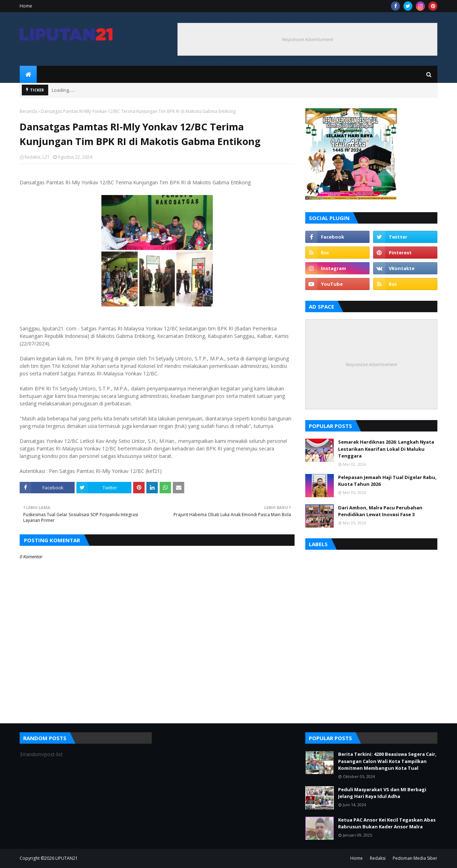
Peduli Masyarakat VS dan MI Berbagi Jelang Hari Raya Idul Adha (382, 793)
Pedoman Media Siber (415, 858)
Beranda (28, 111)
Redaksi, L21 (37, 157)
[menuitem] (28, 74)
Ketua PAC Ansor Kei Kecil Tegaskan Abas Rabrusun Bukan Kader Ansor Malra (387, 823)
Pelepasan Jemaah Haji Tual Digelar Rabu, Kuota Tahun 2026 (387, 481)
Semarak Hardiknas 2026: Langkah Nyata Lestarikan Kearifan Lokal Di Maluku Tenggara (386, 449)
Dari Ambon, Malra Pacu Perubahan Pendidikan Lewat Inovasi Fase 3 (380, 511)
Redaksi (378, 858)
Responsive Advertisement (307, 39)
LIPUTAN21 (67, 858)
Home (26, 6)
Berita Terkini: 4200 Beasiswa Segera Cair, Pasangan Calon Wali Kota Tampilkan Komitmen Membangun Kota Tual (387, 761)
